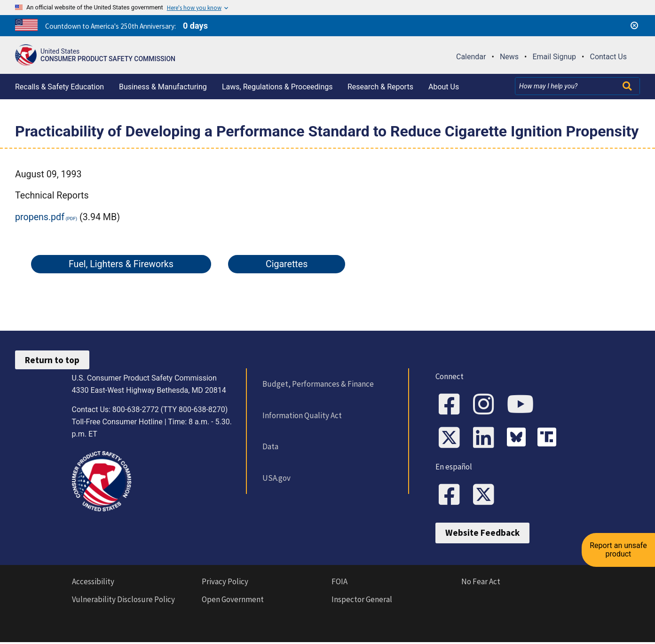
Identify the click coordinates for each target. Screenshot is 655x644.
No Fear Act (481, 583)
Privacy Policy (225, 583)
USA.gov (276, 478)
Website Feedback (482, 534)
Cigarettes (287, 264)
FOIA (339, 583)
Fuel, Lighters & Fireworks (121, 264)
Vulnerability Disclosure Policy (123, 601)
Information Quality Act (302, 415)
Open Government (233, 601)
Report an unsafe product (619, 544)
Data (270, 446)
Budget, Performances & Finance (318, 384)
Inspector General (362, 601)
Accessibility (93, 583)
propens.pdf (40, 217)
